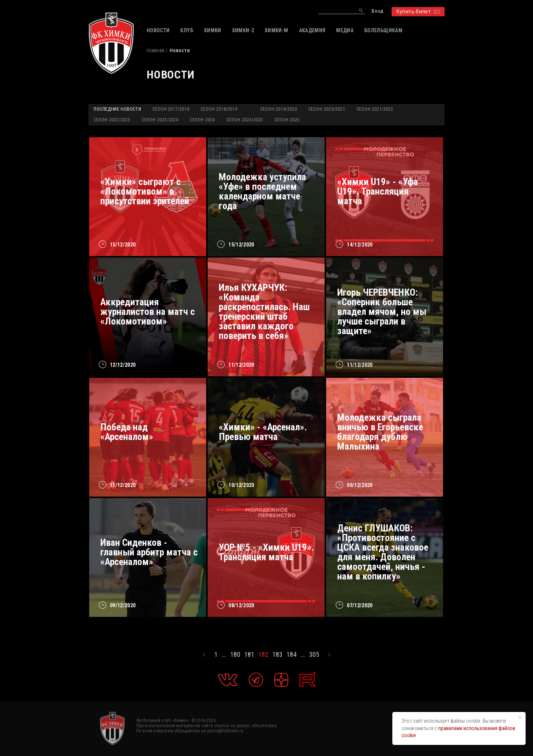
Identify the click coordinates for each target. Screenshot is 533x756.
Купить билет (418, 11)
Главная (155, 50)
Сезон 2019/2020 (279, 109)
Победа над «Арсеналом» (127, 432)
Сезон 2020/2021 (327, 109)
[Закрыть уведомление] (520, 718)
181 (249, 655)
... (224, 655)
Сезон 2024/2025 (245, 120)
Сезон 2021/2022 (375, 109)
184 (291, 655)
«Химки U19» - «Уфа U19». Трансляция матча (378, 191)
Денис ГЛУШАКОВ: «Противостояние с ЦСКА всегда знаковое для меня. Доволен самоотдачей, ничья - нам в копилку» (383, 552)
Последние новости (117, 109)
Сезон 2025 (287, 120)
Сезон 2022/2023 (112, 120)
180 (235, 655)
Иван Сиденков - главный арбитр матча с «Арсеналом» (149, 552)
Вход (377, 11)
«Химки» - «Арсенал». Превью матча (263, 432)
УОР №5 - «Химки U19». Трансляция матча (266, 552)
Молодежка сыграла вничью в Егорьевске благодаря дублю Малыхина (380, 432)
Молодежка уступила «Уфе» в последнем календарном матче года (262, 191)
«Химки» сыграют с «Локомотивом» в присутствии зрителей (145, 191)
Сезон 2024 (202, 120)
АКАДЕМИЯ (312, 30)
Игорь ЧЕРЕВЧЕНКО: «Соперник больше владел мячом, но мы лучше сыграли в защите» (382, 312)
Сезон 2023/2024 (160, 120)
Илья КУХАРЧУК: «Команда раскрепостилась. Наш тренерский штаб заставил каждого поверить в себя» (264, 312)
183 (277, 655)
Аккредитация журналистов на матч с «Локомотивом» (148, 312)
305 (314, 655)
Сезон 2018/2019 (219, 109)
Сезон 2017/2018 (171, 109)
